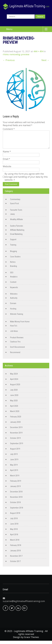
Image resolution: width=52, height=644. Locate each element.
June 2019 (14, 463)
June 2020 (14, 399)
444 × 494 (38, 51)
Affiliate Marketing (17, 233)
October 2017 (15, 565)
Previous (9, 60)
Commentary (15, 203)
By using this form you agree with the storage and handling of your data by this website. (26, 180)
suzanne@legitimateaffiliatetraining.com (24, 604)
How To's (14, 329)
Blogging (14, 255)
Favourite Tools (16, 213)
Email (6, 162)
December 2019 (16, 431)
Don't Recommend (17, 350)
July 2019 (14, 457)
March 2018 (15, 543)
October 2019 (15, 441)
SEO (12, 276)
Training (13, 248)
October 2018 (15, 506)
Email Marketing (16, 237)
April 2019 (14, 474)
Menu (9, 29)
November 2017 (16, 559)
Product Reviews (17, 341)
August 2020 (15, 388)
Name (7, 155)
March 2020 (15, 415)
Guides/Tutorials (17, 229)
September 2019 (17, 447)
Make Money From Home (20, 325)
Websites (14, 297)
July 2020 (14, 393)
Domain (13, 307)
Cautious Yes (15, 345)
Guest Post (14, 207)
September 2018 (17, 511)
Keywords (14, 291)
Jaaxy (12, 217)
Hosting (13, 312)
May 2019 (14, 468)
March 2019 (15, 479)
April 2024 (14, 382)
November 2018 (16, 500)
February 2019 (16, 484)
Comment (9, 129)
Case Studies (15, 260)
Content (13, 285)
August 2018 (15, 516)
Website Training (17, 317)
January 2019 (15, 490)
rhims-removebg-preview (16, 54)
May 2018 (14, 532)
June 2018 (14, 527)
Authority (14, 301)
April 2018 (14, 538)
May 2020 (14, 404)
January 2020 (15, 425)
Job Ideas (14, 334)
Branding (14, 269)
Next (45, 60)
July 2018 (14, 522)
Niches (13, 265)
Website (7, 170)
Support (13, 243)
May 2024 (14, 377)
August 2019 (15, 452)
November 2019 (16, 436)
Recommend (15, 356)
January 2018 (15, 554)
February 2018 (16, 549)
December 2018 (16, 495)
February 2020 (16, 420)
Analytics (14, 280)
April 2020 (14, 409)
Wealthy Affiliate (17, 223)
